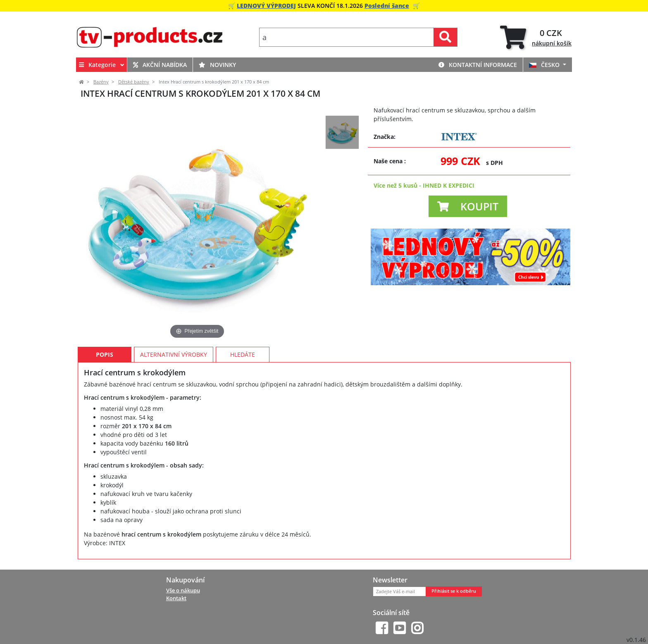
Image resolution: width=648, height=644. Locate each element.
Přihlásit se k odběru (454, 591)
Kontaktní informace (478, 65)
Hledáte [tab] (243, 354)
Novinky (217, 65)
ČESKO (545, 65)
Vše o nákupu (183, 590)
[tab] (536, 37)
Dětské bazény (134, 82)
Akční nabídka (160, 65)
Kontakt (176, 598)
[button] (468, 206)
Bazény (101, 82)
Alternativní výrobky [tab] (174, 354)
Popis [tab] (105, 354)
